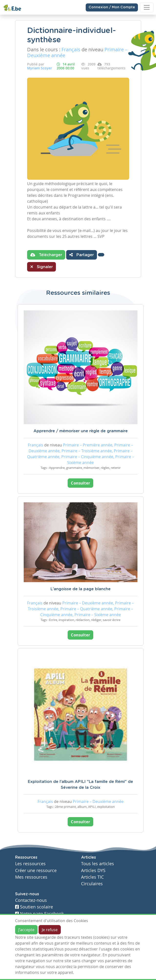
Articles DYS (93, 870)
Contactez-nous (31, 900)
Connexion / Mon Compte (112, 7)
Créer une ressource (36, 870)
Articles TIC (92, 877)
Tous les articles (98, 864)
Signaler (42, 267)
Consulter (80, 483)
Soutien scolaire (34, 907)
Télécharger (46, 255)
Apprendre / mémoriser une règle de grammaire (81, 431)
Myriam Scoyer (40, 68)
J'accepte (26, 930)
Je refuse (50, 930)
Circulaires (92, 884)
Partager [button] (82, 255)
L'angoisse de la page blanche (81, 589)
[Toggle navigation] (147, 7)
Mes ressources (31, 877)
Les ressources (30, 864)
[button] (101, 255)
